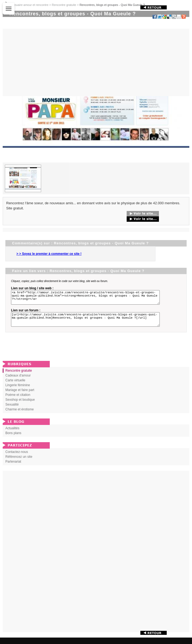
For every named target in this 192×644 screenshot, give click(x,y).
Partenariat (13, 468)
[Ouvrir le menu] (9, 9)
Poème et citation (18, 401)
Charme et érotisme (19, 416)
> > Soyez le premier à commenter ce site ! (49, 254)
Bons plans (13, 439)
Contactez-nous (17, 458)
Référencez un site (19, 463)
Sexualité (12, 411)
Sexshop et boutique (20, 406)
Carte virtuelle (15, 387)
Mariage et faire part (20, 396)
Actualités (12, 435)
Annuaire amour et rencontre (30, 5)
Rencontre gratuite (64, 5)
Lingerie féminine (18, 392)
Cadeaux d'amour (18, 382)
